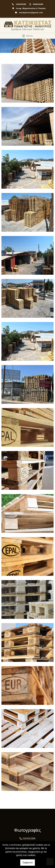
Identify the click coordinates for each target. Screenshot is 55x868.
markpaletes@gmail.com (31, 13)
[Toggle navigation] (28, 36)
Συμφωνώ (28, 862)
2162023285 (21, 4)
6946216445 (38, 4)
